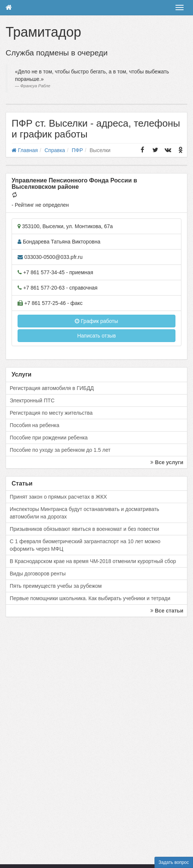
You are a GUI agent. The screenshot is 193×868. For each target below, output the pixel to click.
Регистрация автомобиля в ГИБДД (52, 388)
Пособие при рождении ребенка (49, 438)
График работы (96, 321)
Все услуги (167, 462)
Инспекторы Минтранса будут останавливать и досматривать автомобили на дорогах (85, 513)
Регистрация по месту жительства (51, 413)
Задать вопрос (174, 862)
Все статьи (167, 611)
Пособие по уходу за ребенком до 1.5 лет (60, 450)
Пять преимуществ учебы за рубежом (56, 586)
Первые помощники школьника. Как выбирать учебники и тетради (90, 598)
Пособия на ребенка (35, 425)
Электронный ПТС (32, 400)
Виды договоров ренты (38, 574)
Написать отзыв (96, 336)
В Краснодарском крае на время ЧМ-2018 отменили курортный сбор (93, 561)
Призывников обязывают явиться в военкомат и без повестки (84, 529)
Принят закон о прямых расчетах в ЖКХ (58, 497)
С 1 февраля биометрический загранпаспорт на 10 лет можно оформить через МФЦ (85, 545)
